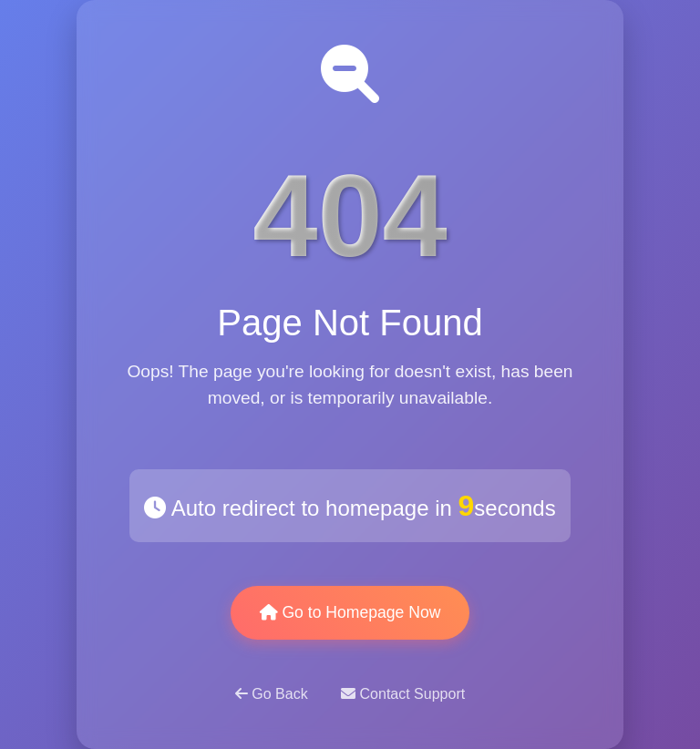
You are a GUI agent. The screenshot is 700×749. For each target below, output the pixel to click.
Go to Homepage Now (350, 612)
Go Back (273, 694)
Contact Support (403, 694)
